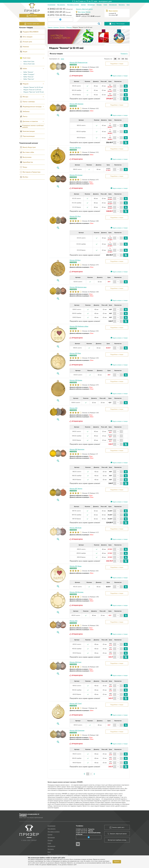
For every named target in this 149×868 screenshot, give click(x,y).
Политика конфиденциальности (58, 855)
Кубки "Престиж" (29, 79)
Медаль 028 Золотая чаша (78, 287)
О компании (51, 5)
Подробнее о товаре (117, 64)
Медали (32, 84)
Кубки (32, 69)
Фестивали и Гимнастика (30, 172)
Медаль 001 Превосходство (79, 63)
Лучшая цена (26, 42)
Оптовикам (91, 5)
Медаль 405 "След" (76, 704)
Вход (114, 24)
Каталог (63, 27)
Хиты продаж (26, 37)
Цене (62, 59)
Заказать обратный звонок (84, 9)
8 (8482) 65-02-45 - (85, 829)
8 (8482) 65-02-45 (60, 9)
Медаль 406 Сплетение (77, 731)
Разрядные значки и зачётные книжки (32, 126)
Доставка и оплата (73, 5)
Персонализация (27, 136)
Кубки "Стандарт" (29, 74)
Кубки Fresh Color (29, 62)
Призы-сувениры (27, 102)
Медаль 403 (73, 621)
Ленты (24, 117)
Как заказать (61, 5)
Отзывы (99, 5)
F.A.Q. (105, 5)
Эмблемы (25, 112)
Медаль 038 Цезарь (76, 380)
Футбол (24, 177)
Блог (128, 5)
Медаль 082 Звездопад (77, 449)
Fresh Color (32, 58)
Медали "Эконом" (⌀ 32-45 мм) (33, 87)
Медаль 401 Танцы (76, 566)
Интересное (113, 5)
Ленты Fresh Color (29, 64)
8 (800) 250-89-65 (59, 12)
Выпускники (26, 157)
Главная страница (53, 27)
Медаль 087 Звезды (76, 489)
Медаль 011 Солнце (76, 175)
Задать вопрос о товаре (120, 76)
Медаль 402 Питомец (76, 592)
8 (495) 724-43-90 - (85, 831)
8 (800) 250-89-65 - (88, 834)
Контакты (122, 5)
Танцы (24, 167)
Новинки (24, 47)
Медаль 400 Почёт (76, 528)
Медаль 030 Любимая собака (79, 326)
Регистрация (121, 24)
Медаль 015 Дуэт (75, 216)
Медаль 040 (73, 408)
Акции (24, 52)
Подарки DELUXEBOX (29, 32)
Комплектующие (27, 131)
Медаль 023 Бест (75, 260)
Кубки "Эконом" (28, 72)
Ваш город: (82, 12)
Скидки (83, 5)
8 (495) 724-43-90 (60, 15)
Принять (117, 862)
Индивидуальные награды (32, 107)
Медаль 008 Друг (75, 148)
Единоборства (26, 162)
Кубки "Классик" (29, 77)
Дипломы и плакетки (32, 121)
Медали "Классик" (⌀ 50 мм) (32, 90)
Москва (88, 12)
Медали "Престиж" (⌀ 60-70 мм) (34, 92)
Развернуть (124, 54)
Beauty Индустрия (28, 147)
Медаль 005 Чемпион (76, 104)
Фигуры (32, 97)
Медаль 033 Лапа (75, 353)
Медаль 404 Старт (76, 662)
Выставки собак (27, 152)
